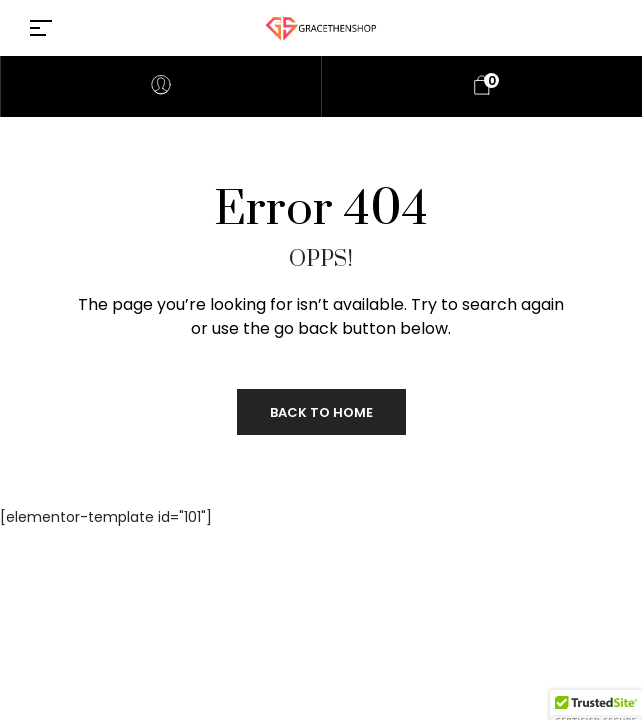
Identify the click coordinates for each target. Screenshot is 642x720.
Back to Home (321, 412)
